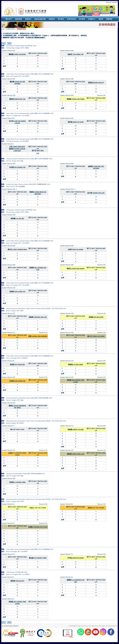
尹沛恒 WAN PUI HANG (76, 558)
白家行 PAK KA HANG (76, 249)
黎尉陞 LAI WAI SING (76, 364)
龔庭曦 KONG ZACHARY (17, 54)
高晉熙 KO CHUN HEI (17, 364)
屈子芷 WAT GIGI (38, 150)
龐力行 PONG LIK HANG (96, 336)
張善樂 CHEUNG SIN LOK (38, 317)
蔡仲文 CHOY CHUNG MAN (17, 249)
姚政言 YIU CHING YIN (76, 54)
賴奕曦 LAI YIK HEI (17, 218)
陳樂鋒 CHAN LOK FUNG (76, 99)
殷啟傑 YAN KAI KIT (17, 581)
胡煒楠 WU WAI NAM (96, 317)
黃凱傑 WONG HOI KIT (96, 83)
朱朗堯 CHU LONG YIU (17, 291)
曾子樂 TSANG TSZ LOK (96, 193)
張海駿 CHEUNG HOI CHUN (38, 527)
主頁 (3, 29)
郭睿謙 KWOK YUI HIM (76, 429)
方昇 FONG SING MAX (17, 147)
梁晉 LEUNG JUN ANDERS (38, 336)
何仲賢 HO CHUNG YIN (17, 167)
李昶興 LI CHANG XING (17, 482)
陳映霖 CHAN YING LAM (76, 454)
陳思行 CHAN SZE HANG (76, 269)
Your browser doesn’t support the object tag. (82, 11)
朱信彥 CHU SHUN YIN (17, 381)
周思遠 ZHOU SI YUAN (76, 122)
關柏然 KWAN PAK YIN (17, 99)
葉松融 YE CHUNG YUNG (38, 558)
